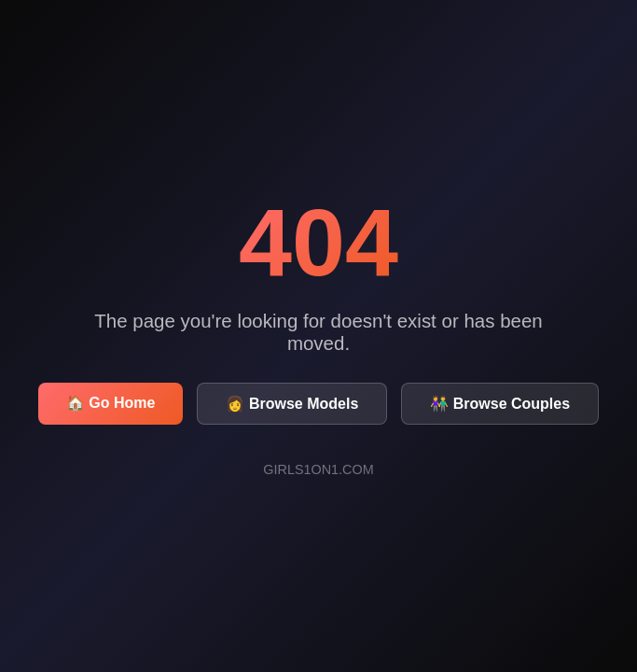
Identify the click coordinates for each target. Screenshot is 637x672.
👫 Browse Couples (500, 404)
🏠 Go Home (111, 403)
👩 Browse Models (292, 404)
